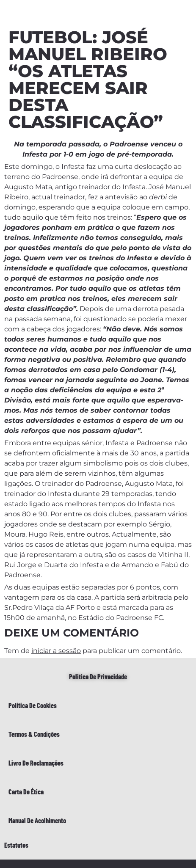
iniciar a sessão (56, 651)
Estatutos (16, 845)
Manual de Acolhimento (37, 820)
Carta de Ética (26, 792)
